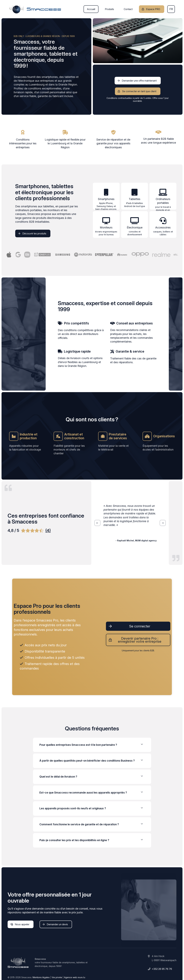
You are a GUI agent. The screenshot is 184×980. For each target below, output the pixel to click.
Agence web (71, 977)
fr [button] (171, 9)
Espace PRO (153, 9)
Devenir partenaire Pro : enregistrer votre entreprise (140, 640)
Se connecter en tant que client (139, 91)
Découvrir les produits (34, 233)
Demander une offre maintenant (139, 81)
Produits (109, 9)
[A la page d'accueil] (35, 9)
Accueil (91, 9)
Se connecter (140, 626)
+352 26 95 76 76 (162, 969)
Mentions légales (41, 977)
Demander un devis (57, 924)
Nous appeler (22, 924)
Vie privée (57, 977)
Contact (128, 9)
